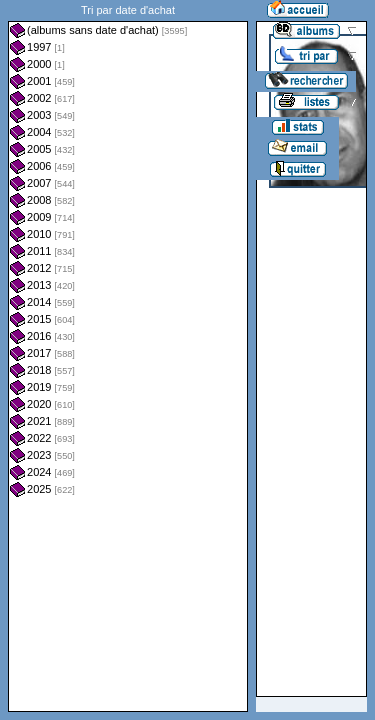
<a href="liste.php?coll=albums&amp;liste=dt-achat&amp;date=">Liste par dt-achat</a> (128, 356)
